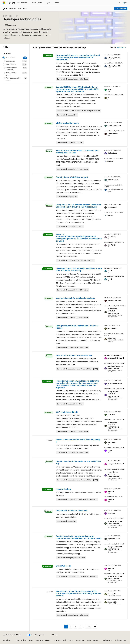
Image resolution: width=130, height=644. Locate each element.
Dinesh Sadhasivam (115, 383)
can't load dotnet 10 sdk (67, 412)
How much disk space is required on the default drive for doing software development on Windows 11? (78, 57)
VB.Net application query (67, 123)
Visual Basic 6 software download (71, 511)
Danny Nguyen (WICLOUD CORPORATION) (113, 394)
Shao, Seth (111, 415)
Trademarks (106, 640)
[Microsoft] (4, 3)
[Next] (95, 627)
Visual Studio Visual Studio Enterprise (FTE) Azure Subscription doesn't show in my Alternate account (78, 594)
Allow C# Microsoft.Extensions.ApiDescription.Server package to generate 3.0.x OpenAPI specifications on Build (79, 238)
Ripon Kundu (112, 207)
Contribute (39, 640)
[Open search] (120, 3)
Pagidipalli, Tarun (114, 539)
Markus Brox (112, 153)
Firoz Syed (111, 513)
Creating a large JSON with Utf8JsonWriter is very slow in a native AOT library (79, 270)
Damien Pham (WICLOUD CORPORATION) (113, 311)
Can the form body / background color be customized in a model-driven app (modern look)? (79, 537)
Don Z (110, 271)
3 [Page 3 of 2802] (75, 627)
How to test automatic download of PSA (74, 355)
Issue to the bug (63, 489)
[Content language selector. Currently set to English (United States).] (13, 635)
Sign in (125, 3)
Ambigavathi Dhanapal (116, 358)
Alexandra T (112, 338)
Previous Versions (20, 640)
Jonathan (111, 492)
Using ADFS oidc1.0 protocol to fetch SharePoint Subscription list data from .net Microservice (78, 206)
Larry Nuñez (112, 442)
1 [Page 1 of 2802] (66, 627)
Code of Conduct (93, 640)
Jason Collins (112, 328)
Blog (30, 640)
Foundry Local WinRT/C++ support (72, 177)
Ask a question (121, 9)
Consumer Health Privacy (63, 640)
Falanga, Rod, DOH (114, 58)
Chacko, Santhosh (114, 126)
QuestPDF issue (63, 566)
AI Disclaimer (7, 640)
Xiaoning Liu (112, 594)
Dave (109, 90)
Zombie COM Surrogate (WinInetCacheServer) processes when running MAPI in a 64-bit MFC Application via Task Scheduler (77, 89)
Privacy (48, 640)
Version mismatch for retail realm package (75, 298)
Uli (108, 98)
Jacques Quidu (113, 180)
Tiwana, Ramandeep (115, 301)
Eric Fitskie (112, 237)
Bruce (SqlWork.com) (115, 190)
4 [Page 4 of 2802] (80, 627)
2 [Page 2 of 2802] (71, 627)
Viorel (110, 450)
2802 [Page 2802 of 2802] (89, 627)
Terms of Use (80, 640)
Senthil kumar (113, 134)
